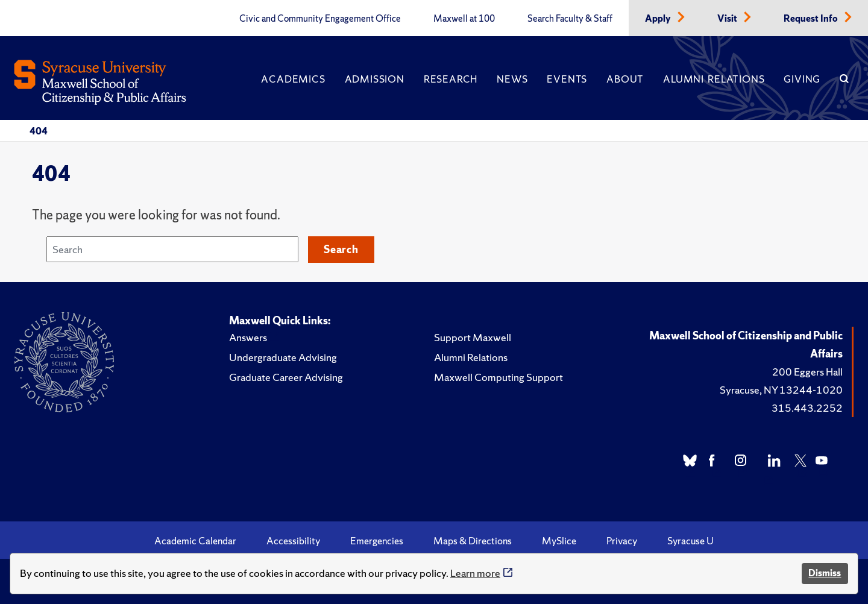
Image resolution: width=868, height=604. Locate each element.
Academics (293, 79)
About (625, 79)
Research (451, 79)
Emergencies (377, 541)
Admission (375, 79)
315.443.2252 (807, 408)
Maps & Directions (473, 541)
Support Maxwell (473, 337)
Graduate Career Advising (286, 377)
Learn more (475, 573)
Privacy (622, 541)
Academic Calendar (195, 541)
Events (567, 79)
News (512, 79)
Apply (659, 19)
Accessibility (293, 541)
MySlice (559, 541)
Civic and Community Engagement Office (320, 19)
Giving (802, 79)
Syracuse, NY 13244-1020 (781, 390)
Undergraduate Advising (283, 357)
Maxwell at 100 (464, 19)
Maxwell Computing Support (498, 377)
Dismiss (825, 573)
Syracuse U (690, 541)
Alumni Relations (714, 79)
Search (341, 249)
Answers (248, 337)
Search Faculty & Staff (570, 19)
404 (39, 131)
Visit (728, 19)
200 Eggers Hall (807, 372)
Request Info (812, 19)
